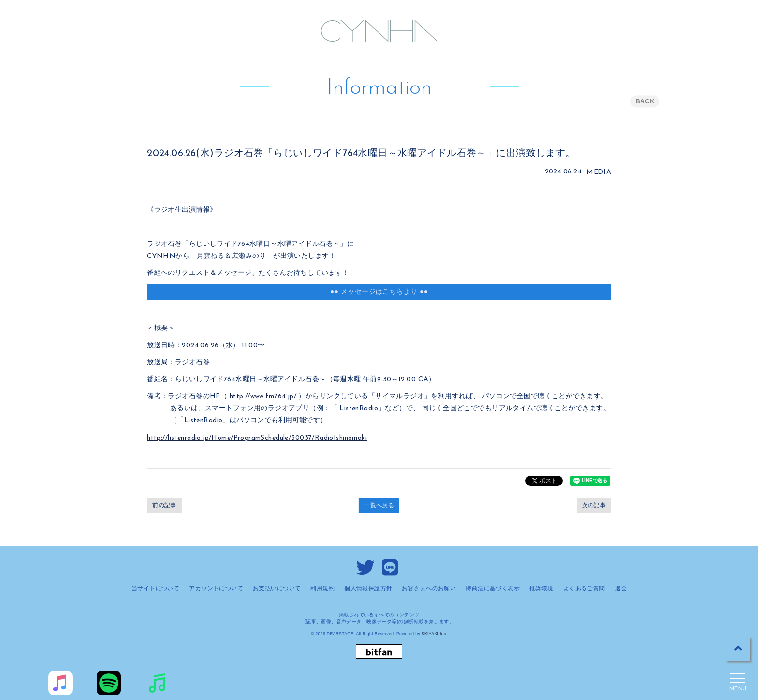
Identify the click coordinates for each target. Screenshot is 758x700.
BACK (645, 101)
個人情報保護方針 (368, 588)
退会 (621, 588)
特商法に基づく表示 (493, 588)
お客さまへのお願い (429, 588)
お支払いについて (277, 588)
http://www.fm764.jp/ (263, 396)
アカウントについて (216, 588)
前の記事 (164, 505)
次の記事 (594, 505)
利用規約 (322, 588)
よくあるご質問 (584, 588)
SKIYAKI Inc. (435, 634)
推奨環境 (541, 588)
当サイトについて (155, 588)
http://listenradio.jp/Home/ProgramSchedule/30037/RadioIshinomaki (257, 438)
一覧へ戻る (379, 505)
